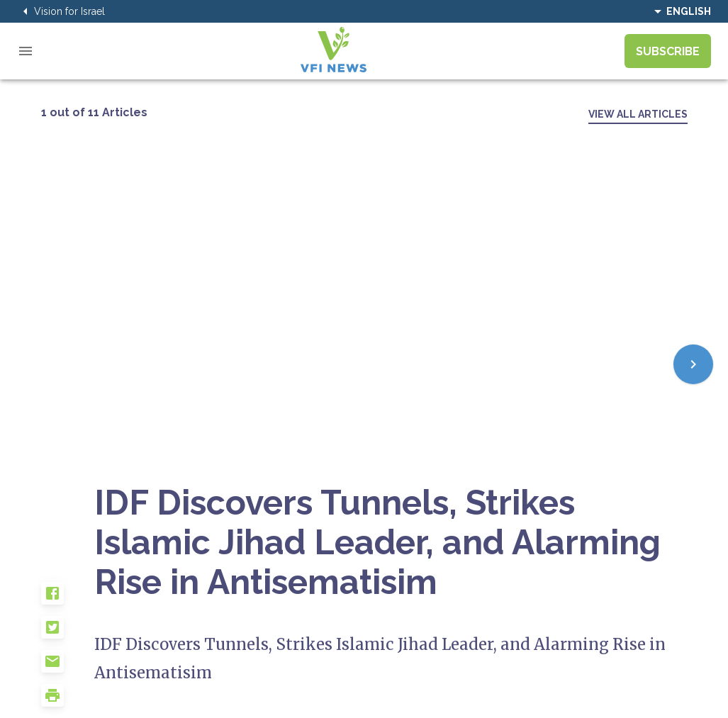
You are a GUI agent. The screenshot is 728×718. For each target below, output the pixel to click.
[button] (68, 599)
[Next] (693, 364)
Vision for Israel (61, 11)
